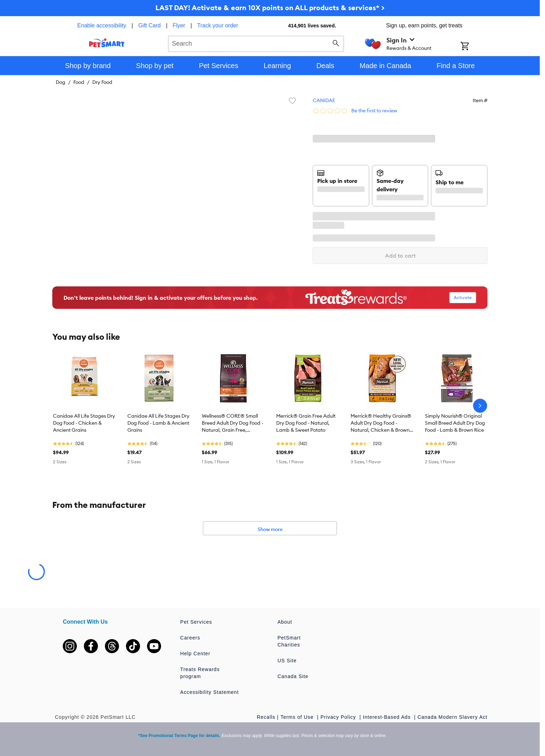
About (285, 622)
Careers (190, 638)
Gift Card (149, 25)
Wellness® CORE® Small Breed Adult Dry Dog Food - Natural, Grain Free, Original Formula (232, 423)
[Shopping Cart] (474, 47)
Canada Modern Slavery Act (453, 717)
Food (79, 82)
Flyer (179, 25)
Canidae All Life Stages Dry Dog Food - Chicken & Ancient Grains (84, 423)
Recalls (266, 717)
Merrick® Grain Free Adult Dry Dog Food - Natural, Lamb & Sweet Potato (306, 423)
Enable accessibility (102, 25)
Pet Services (196, 622)
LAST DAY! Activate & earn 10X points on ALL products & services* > (270, 8)
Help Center (195, 654)
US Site (287, 661)
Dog (61, 82)
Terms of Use (298, 717)
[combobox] (256, 43)
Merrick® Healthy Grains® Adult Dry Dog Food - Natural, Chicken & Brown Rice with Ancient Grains (381, 423)
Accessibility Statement (210, 692)
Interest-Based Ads (388, 717)
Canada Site (293, 676)
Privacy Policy (339, 717)
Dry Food (102, 82)
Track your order (218, 25)
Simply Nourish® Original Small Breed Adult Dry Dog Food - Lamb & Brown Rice (455, 423)
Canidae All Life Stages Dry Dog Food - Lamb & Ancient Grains (158, 423)
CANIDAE (324, 100)
